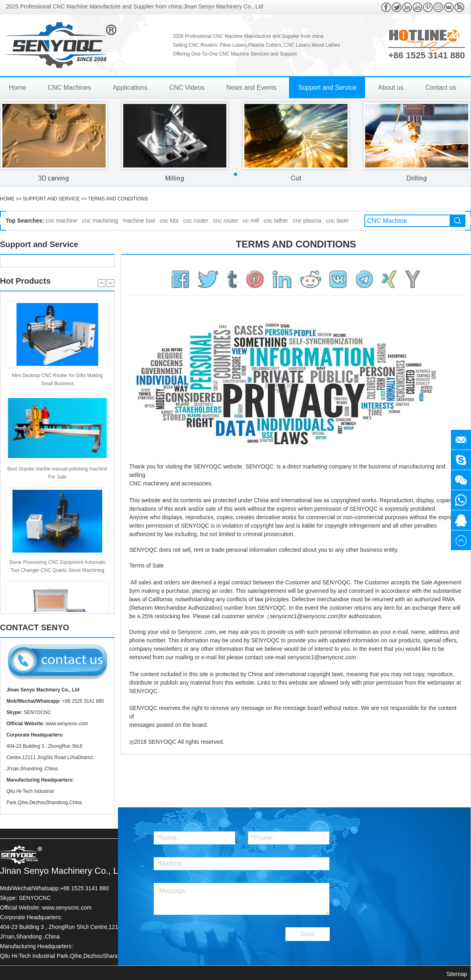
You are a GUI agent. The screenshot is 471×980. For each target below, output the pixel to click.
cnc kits (169, 221)
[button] (235, 174)
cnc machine (61, 221)
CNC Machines (70, 88)
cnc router (196, 221)
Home (18, 88)
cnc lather (276, 221)
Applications (130, 88)
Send (308, 934)
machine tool (139, 221)
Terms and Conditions (118, 199)
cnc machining (100, 221)
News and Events (251, 88)
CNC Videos (187, 88)
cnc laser (337, 221)
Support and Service (327, 88)
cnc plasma (307, 221)
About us (391, 88)
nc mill (251, 221)
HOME (7, 199)
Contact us (440, 88)
